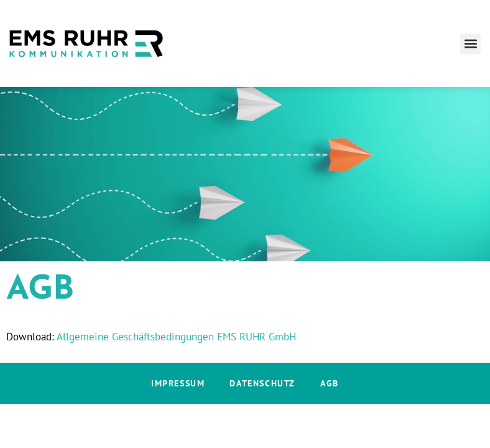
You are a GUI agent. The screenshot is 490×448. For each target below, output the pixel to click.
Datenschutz (262, 383)
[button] (470, 44)
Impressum (178, 383)
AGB (330, 383)
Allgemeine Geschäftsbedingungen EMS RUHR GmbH (176, 337)
